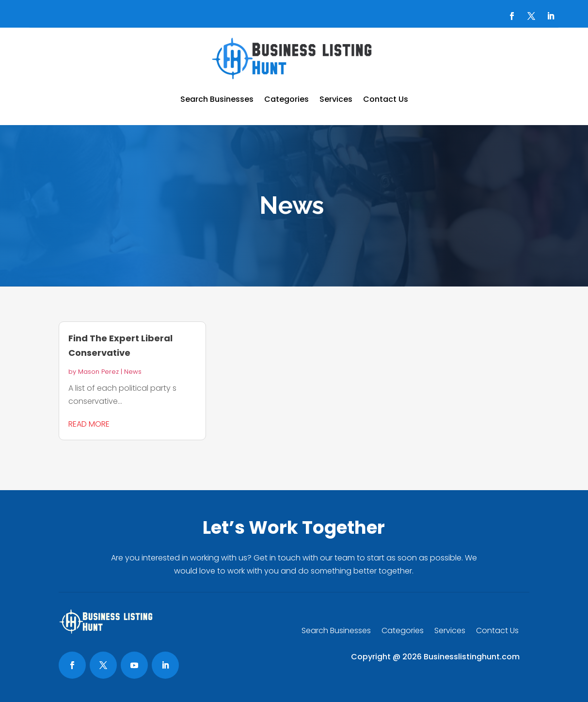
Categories (286, 99)
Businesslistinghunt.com (472, 657)
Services (336, 99)
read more (89, 424)
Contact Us (386, 99)
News (133, 372)
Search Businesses (217, 99)
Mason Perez (98, 372)
